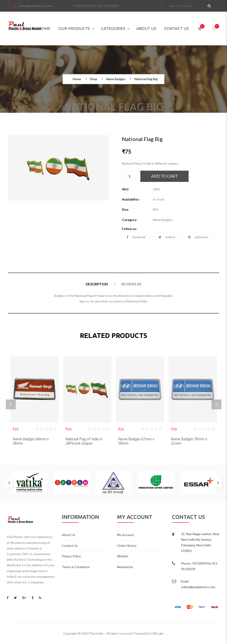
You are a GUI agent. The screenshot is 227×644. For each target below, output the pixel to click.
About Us (146, 29)
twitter (167, 237)
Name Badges (116, 79)
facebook (136, 237)
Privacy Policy (71, 556)
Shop (94, 79)
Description (97, 284)
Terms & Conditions (76, 567)
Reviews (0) (131, 284)
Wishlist (123, 556)
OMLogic (157, 633)
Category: (129, 220)
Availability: (131, 199)
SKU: (126, 189)
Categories (113, 29)
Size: (125, 209)
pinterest (198, 237)
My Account (126, 535)
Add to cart (164, 176)
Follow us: (129, 229)
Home (44, 29)
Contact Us (176, 29)
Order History (127, 546)
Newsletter (125, 567)
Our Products (74, 29)
